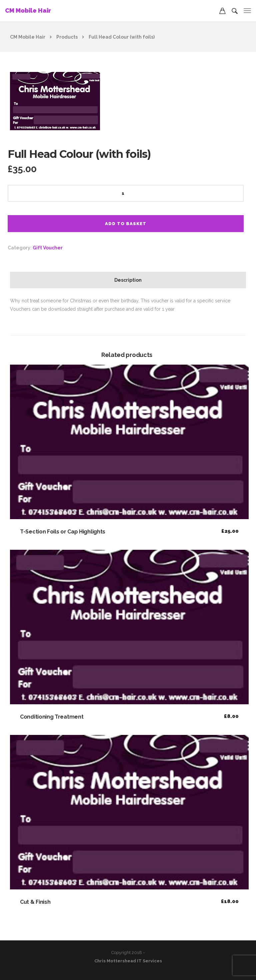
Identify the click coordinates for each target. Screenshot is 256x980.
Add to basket (126, 224)
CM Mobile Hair (28, 10)
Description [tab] (128, 280)
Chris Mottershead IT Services (128, 961)
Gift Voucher (48, 248)
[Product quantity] (126, 193)
